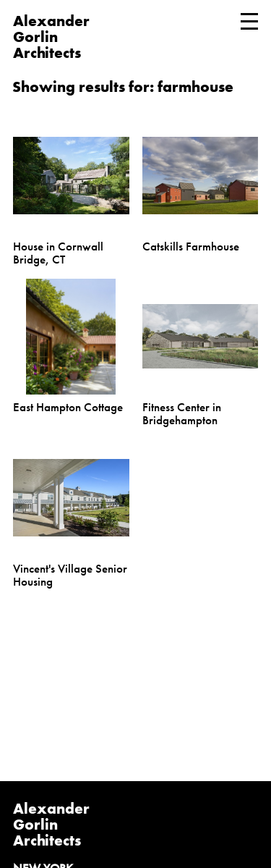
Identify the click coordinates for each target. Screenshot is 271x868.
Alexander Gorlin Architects (51, 824)
